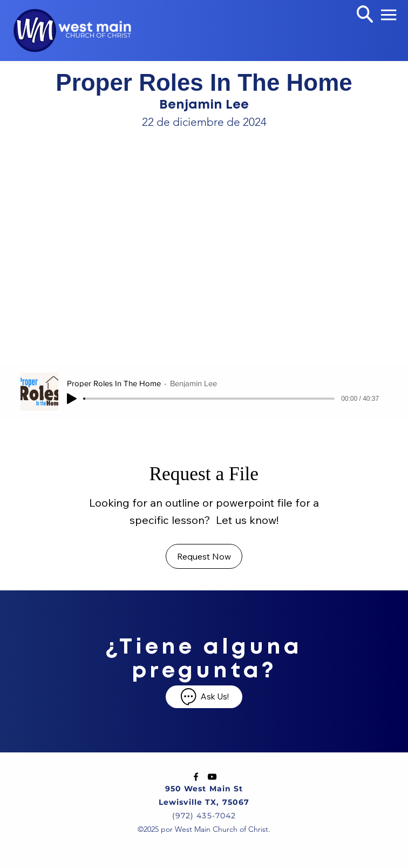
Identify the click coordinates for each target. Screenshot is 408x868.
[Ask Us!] (204, 697)
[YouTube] (212, 777)
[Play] (72, 399)
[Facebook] (196, 777)
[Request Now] (204, 556)
